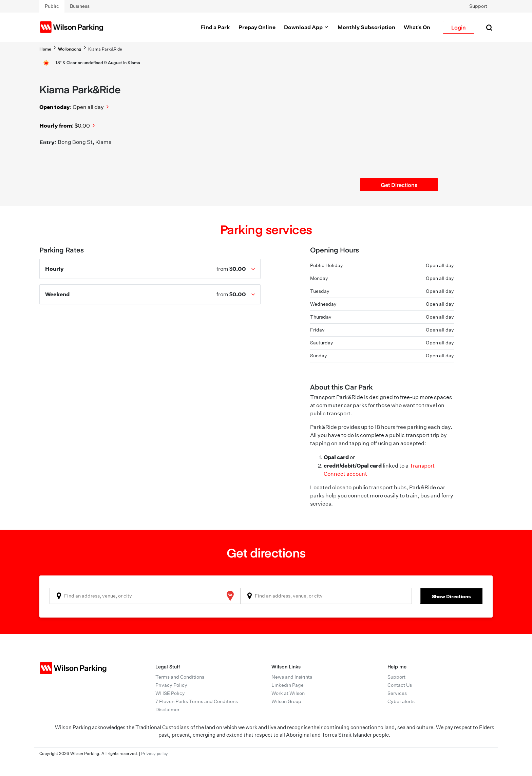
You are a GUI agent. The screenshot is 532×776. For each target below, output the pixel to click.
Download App (307, 27)
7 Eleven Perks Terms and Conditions (197, 701)
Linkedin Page (288, 685)
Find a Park (215, 27)
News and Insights (292, 677)
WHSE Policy (170, 693)
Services (397, 693)
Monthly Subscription (366, 27)
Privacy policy (155, 753)
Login (459, 27)
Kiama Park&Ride (105, 49)
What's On (417, 27)
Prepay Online (257, 27)
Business (80, 6)
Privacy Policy (171, 685)
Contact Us (400, 685)
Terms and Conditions (180, 677)
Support (478, 6)
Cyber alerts (401, 701)
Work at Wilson (288, 693)
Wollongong (70, 49)
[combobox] (135, 596)
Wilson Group (286, 701)
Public (52, 6)
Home (45, 49)
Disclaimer (167, 709)
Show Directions (451, 596)
